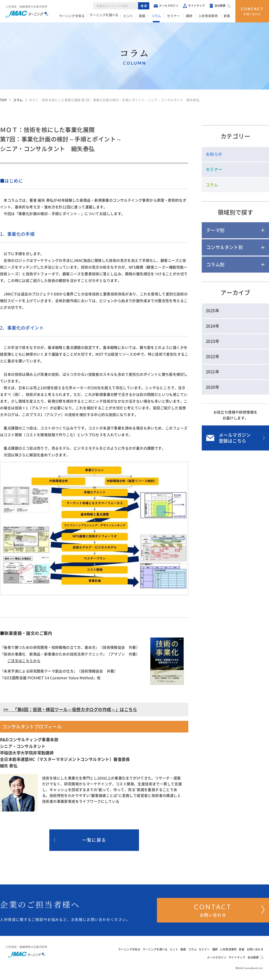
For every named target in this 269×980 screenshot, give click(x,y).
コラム (163, 16)
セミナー (179, 16)
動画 (150, 16)
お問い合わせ (252, 11)
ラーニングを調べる (114, 16)
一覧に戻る (80, 841)
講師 (193, 16)
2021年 (213, 372)
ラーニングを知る (82, 16)
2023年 (213, 341)
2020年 (213, 387)
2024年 (213, 326)
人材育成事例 (210, 16)
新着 (228, 16)
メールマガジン (167, 7)
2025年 (213, 311)
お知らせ (214, 154)
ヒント (138, 16)
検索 (145, 7)
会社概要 (220, 7)
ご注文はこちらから (24, 661)
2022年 (213, 357)
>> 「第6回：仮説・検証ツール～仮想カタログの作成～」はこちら (70, 710)
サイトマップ (194, 7)
